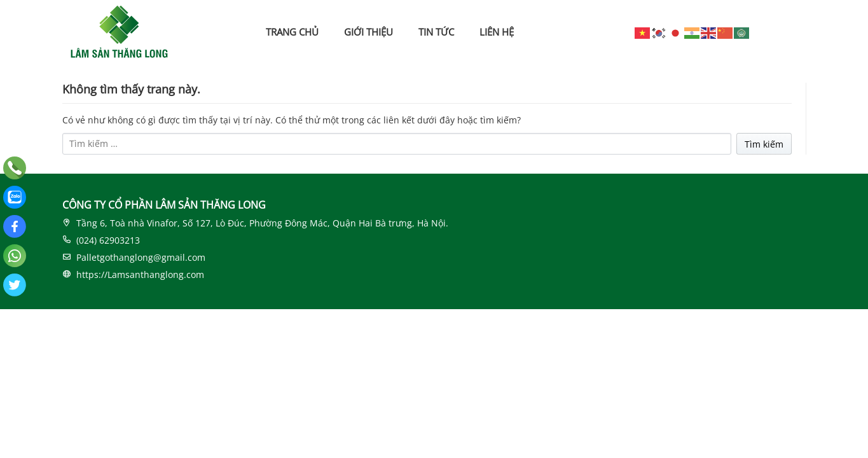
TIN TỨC (436, 32)
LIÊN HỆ (497, 32)
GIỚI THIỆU (369, 32)
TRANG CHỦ (292, 32)
